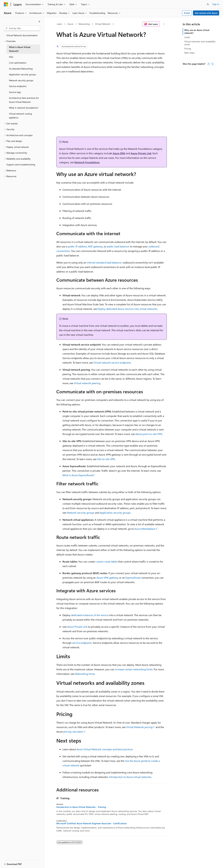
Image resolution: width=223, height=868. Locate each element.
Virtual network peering (87, 383)
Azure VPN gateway (107, 578)
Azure (70, 24)
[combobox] (22, 28)
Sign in (216, 4)
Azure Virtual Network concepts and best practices (105, 749)
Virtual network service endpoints (112, 362)
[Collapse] (39, 22)
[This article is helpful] (209, 64)
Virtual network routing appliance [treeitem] (20, 116)
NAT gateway (95, 246)
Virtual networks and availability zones (200, 43)
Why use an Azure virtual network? (197, 31)
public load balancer (118, 246)
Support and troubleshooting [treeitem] (21, 164)
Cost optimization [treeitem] (18, 63)
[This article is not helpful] (212, 64)
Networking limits (85, 674)
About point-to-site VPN (149, 434)
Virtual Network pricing (139, 727)
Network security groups (81, 513)
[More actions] (164, 24)
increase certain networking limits (134, 669)
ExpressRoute (133, 578)
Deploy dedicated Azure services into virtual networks (127, 309)
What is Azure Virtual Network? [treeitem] (20, 49)
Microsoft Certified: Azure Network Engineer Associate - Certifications (92, 823)
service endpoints (82, 643)
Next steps (189, 53)
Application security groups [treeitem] (22, 74)
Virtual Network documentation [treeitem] (22, 35)
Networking (84, 24)
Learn (60, 24)
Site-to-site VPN (106, 459)
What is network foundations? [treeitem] (24, 108)
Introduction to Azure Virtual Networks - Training (81, 807)
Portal (187, 13)
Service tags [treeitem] (15, 92)
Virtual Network (103, 24)
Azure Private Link (141, 153)
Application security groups (115, 513)
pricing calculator (73, 732)
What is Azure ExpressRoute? (79, 475)
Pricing (188, 48)
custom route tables (106, 561)
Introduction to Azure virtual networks (130, 777)
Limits (187, 37)
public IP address (77, 246)
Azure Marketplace (145, 529)
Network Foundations (87, 162)
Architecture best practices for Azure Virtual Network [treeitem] (24, 100)
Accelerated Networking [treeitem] (21, 69)
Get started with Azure (206, 13)
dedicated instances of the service (90, 615)
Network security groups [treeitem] (21, 80)
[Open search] (208, 4)
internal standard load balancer (104, 262)
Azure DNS (119, 153)
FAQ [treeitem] (11, 57)
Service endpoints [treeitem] (18, 86)
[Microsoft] (6, 4)
